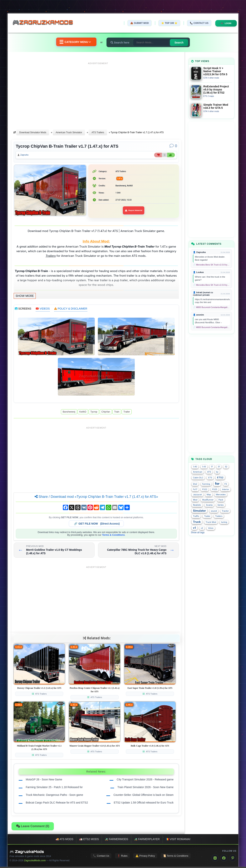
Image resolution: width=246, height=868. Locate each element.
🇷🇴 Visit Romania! (178, 840)
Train (117, 413)
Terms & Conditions (113, 536)
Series (221, 505)
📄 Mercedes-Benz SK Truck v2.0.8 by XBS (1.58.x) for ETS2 (211, 265)
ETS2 (220, 477)
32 (226, 467)
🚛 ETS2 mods (89, 840)
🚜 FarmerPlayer (147, 840)
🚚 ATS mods (64, 840)
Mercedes (221, 495)
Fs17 (195, 489)
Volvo (211, 528)
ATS (209, 472)
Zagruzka (26, 156)
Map (209, 495)
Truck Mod (211, 522)
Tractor (225, 511)
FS (226, 484)
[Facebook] (224, 859)
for (217, 484)
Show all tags (198, 532)
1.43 (204, 467)
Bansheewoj (69, 413)
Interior (225, 489)
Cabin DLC (198, 478)
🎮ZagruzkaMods (45, 23)
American (198, 472)
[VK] (215, 859)
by (217, 472)
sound (214, 511)
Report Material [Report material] (134, 212)
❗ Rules (122, 857)
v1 (194, 528)
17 (212, 467)
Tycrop (94, 413)
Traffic (196, 516)
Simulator (199, 511)
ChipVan (106, 413)
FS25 (215, 489)
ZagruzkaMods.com (35, 862)
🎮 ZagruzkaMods (27, 853)
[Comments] (173, 146)
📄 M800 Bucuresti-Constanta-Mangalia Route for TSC (211, 307)
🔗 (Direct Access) (97, 525)
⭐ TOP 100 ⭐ (166, 23)
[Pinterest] (233, 859)
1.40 (195, 467)
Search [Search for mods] (182, 43)
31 (219, 467)
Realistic (197, 505)
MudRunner (208, 500)
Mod (195, 500)
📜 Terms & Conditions (176, 857)
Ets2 (195, 484)
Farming (206, 484)
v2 (202, 528)
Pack (221, 500)
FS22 (205, 489)
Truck (197, 522)
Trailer (127, 413)
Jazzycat (197, 495)
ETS (210, 478)
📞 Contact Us (196, 23)
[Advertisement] (98, 93)
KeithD (83, 413)
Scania (209, 505)
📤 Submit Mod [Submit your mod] (136, 23)
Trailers (219, 516)
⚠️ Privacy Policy (145, 857)
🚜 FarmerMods (116, 840)
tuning (224, 522)
